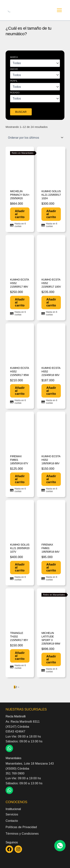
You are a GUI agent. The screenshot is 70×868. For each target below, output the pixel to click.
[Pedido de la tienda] (35, 138)
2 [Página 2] (16, 687)
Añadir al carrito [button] (20, 214)
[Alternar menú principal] (59, 10)
